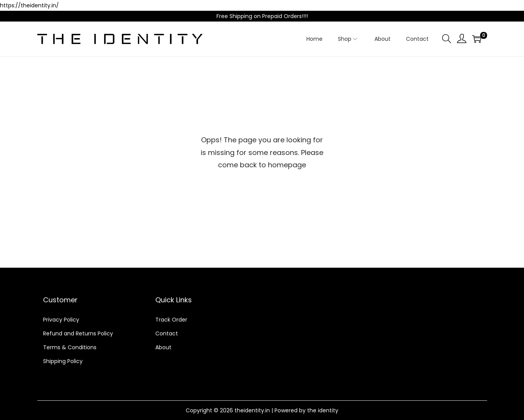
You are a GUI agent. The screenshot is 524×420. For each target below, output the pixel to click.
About (163, 347)
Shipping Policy (63, 361)
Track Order (171, 320)
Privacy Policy (61, 320)
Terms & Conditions (70, 347)
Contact (167, 333)
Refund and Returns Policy (78, 333)
